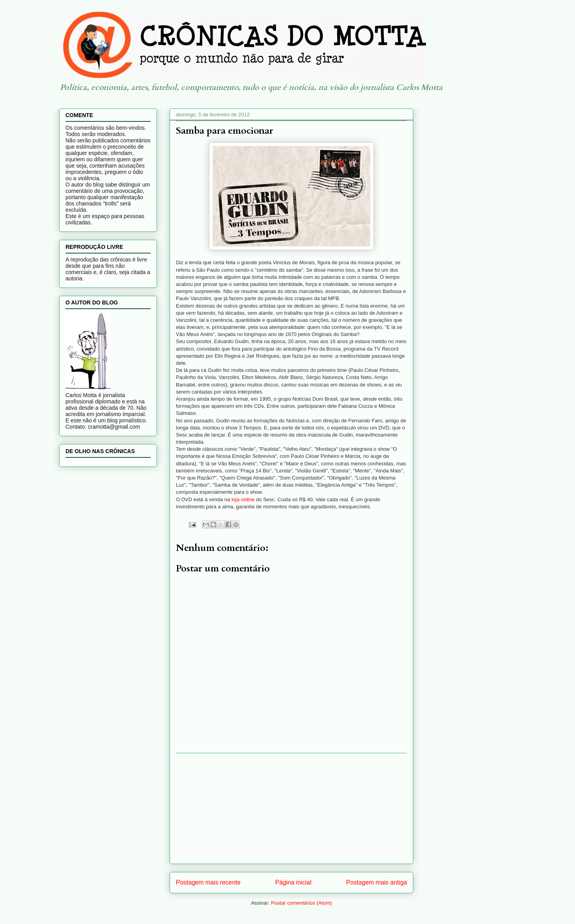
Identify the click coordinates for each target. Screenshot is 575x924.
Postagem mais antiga (377, 882)
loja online (242, 499)
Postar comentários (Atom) (302, 903)
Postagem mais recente (208, 882)
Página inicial (293, 882)
